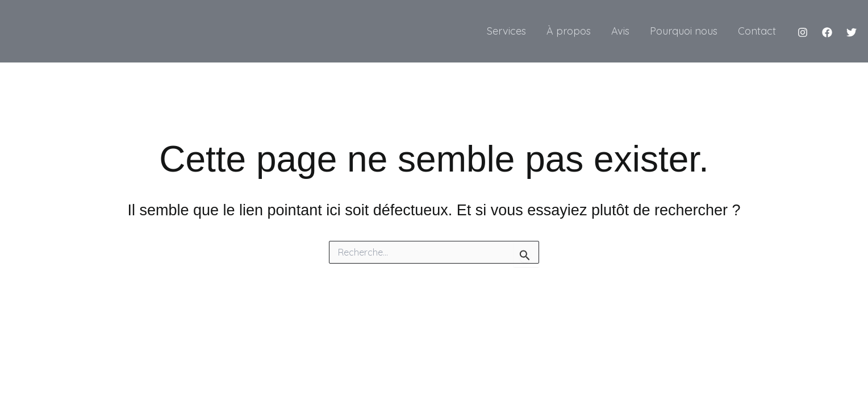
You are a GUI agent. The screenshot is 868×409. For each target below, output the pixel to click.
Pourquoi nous (684, 31)
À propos (569, 31)
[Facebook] (827, 32)
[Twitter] (852, 32)
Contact (757, 31)
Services (506, 31)
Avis (620, 31)
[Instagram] (803, 32)
